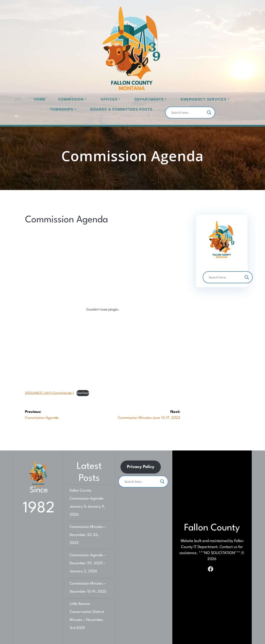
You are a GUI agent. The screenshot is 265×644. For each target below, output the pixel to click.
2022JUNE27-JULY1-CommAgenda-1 (49, 393)
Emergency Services (204, 99)
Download (83, 393)
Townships (62, 109)
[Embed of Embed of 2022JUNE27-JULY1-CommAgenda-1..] (103, 309)
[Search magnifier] (209, 113)
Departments (149, 99)
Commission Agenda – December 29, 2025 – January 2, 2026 (88, 563)
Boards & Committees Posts (121, 109)
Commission (71, 99)
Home (40, 99)
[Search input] (188, 113)
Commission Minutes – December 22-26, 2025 (88, 535)
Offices (109, 99)
